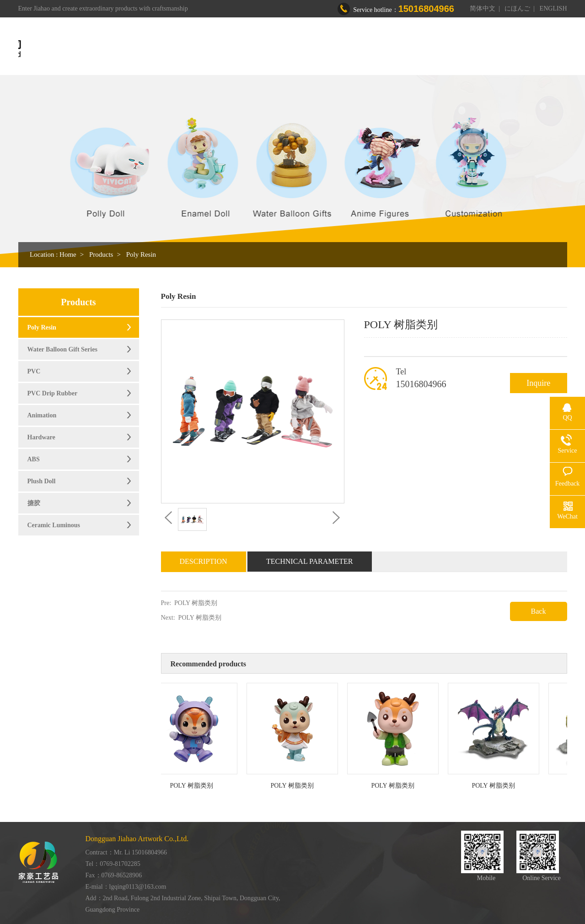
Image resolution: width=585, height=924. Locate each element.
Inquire (538, 383)
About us (277, 49)
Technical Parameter (310, 561)
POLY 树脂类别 (196, 603)
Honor (416, 49)
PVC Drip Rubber (53, 393)
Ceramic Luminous (54, 525)
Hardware (41, 437)
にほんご (517, 8)
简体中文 (483, 8)
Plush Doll (42, 481)
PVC (34, 371)
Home (235, 49)
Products (323, 49)
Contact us (498, 49)
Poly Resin (141, 254)
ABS (34, 459)
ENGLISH (553, 8)
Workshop (371, 49)
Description (204, 561)
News (453, 49)
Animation (42, 415)
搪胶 (34, 503)
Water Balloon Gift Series (62, 349)
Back (539, 611)
